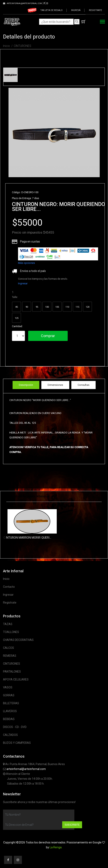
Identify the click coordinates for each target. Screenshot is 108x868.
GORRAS (9, 695)
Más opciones (26, 263)
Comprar (48, 336)
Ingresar (23, 283)
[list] (58, 254)
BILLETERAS (11, 703)
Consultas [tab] (83, 385)
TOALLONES (11, 632)
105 (57, 307)
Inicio (6, 46)
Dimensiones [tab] (55, 385)
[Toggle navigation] (102, 22)
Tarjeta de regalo (51, 10)
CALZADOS (10, 735)
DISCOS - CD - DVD (15, 727)
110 (67, 307)
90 (27, 307)
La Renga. (56, 847)
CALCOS (9, 648)
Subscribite (72, 825)
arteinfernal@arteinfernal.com (26, 769)
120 (88, 307)
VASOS (8, 687)
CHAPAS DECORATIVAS (18, 640)
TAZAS (8, 624)
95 (37, 307)
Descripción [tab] (26, 385)
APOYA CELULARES (16, 679)
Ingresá (76, 10)
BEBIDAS (9, 719)
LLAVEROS (10, 711)
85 (17, 307)
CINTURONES (22, 46)
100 (47, 307)
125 (17, 318)
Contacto (9, 587)
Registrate (95, 10)
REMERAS (10, 656)
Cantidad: (17, 326)
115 (77, 307)
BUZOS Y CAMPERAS (17, 743)
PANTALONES (12, 672)
